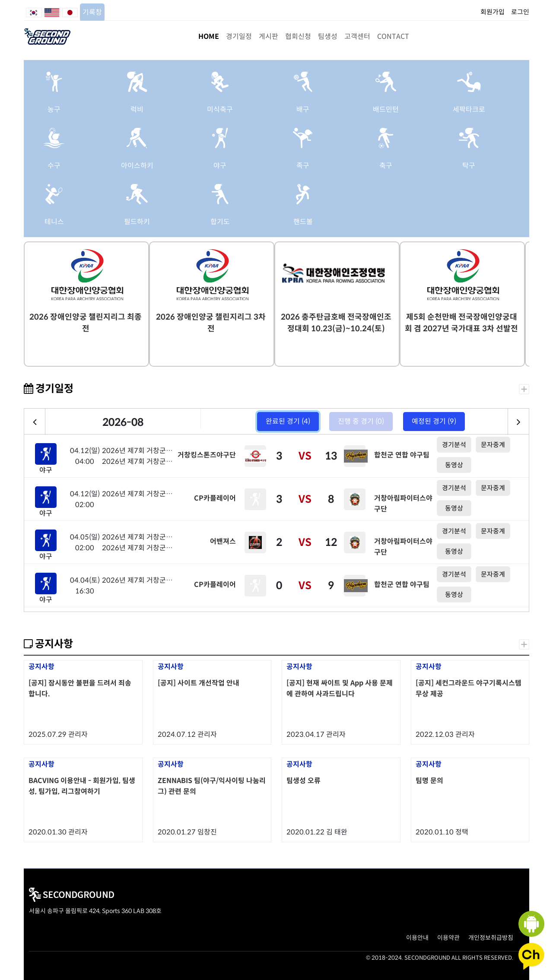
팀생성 (328, 36)
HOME (209, 36)
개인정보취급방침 (491, 938)
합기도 (220, 222)
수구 (54, 166)
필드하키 (137, 222)
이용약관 (448, 938)
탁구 (469, 166)
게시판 (269, 36)
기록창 (92, 12)
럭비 (137, 109)
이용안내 (417, 938)
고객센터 (357, 36)
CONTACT (393, 36)
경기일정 (239, 36)
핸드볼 (303, 222)
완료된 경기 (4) (288, 421)
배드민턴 (386, 109)
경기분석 (454, 445)
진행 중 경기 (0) (361, 421)
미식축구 (220, 109)
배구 (303, 109)
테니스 (54, 222)
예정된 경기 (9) (434, 421)
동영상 (454, 465)
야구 (220, 166)
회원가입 (493, 12)
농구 (54, 109)
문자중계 (493, 445)
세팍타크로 (469, 109)
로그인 (520, 12)
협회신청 (298, 36)
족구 (303, 166)
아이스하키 (137, 166)
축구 (386, 166)
